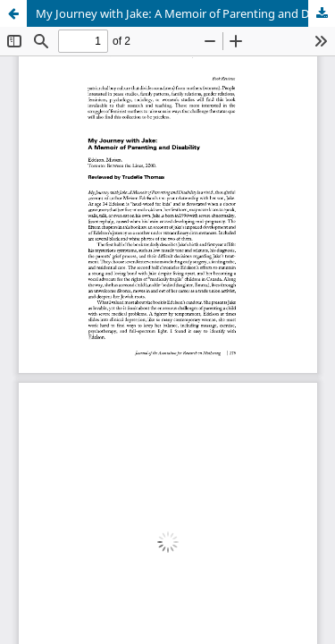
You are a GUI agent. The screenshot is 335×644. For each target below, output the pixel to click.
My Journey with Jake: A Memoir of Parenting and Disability (185, 13)
